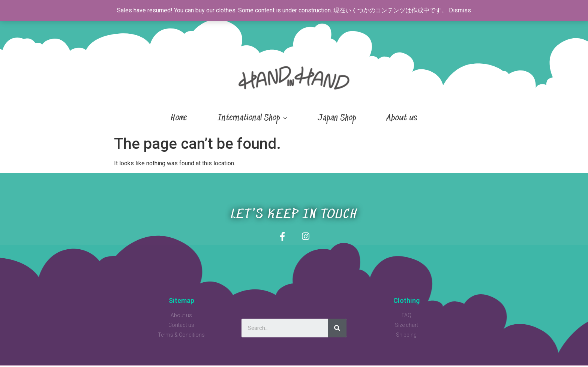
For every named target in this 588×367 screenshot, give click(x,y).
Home (179, 118)
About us (402, 118)
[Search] (337, 330)
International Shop (252, 118)
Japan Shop (337, 118)
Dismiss (460, 10)
